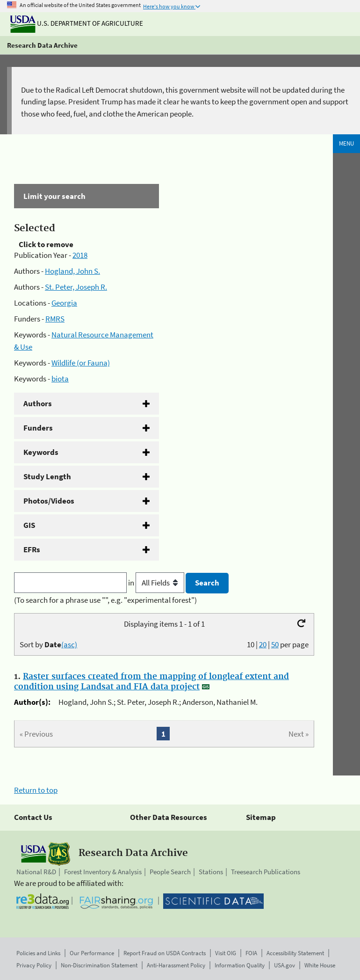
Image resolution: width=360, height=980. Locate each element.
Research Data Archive (42, 45)
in (157, 583)
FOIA (251, 953)
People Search (170, 872)
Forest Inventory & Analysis (103, 872)
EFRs (32, 549)
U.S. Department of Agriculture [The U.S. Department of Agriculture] (77, 23)
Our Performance (92, 953)
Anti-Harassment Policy (176, 965)
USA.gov (284, 965)
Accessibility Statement (295, 953)
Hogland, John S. (72, 271)
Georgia (64, 303)
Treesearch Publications (266, 872)
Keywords (41, 452)
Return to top (36, 790)
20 (263, 644)
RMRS (55, 319)
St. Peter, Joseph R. (76, 287)
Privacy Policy (34, 965)
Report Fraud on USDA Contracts (165, 953)
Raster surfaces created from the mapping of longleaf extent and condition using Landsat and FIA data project (151, 682)
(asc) (69, 644)
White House (320, 965)
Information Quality (240, 965)
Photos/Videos (49, 501)
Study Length (47, 476)
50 (275, 644)
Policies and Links (38, 953)
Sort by (48, 644)
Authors (38, 403)
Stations (211, 872)
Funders (38, 428)
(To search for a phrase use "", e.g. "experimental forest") (105, 600)
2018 (80, 255)
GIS (29, 525)
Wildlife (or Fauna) (81, 363)
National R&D (36, 872)
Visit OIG (226, 953)
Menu (346, 143)
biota (60, 379)
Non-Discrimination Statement (99, 965)
